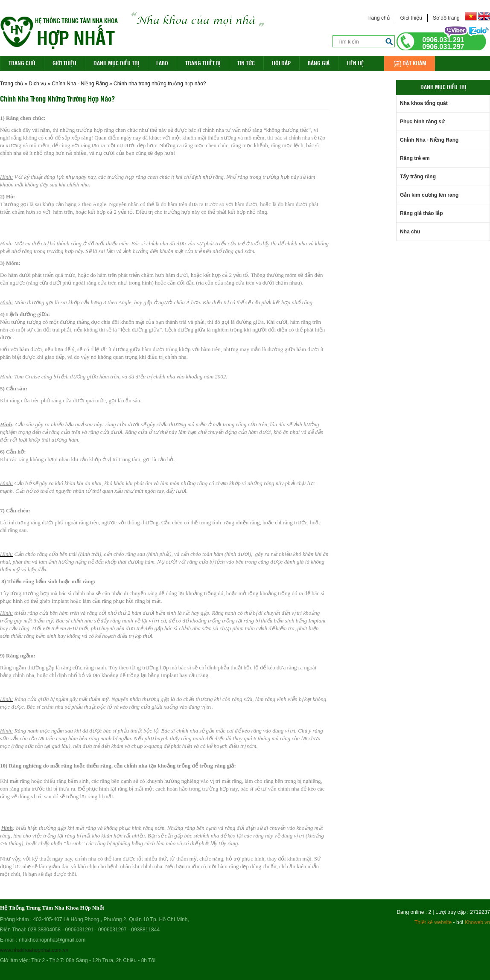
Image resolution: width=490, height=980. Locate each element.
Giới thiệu (411, 18)
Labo (162, 63)
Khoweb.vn (477, 922)
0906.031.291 (443, 40)
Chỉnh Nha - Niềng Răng (80, 84)
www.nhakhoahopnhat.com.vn (34, 950)
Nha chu (410, 232)
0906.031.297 (443, 47)
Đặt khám (414, 63)
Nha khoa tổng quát (424, 103)
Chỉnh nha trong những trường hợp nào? (160, 84)
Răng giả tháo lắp (421, 213)
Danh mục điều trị (116, 63)
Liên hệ (355, 63)
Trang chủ (378, 18)
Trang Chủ (22, 63)
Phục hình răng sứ (422, 122)
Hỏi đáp (281, 63)
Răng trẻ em (415, 158)
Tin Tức (246, 63)
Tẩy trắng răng (418, 177)
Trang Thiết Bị (203, 63)
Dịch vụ (37, 84)
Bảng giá (319, 63)
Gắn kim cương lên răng (429, 195)
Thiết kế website (433, 922)
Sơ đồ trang (446, 18)
